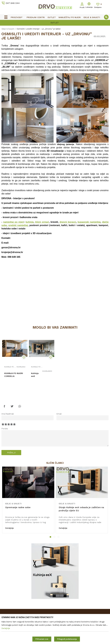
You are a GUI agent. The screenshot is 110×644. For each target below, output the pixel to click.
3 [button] (59, 537)
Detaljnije (9, 528)
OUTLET (55, 23)
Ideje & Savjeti (8, 29)
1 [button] (51, 537)
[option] (55, 22)
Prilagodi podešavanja (67, 639)
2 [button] (55, 537)
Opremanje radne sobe (18, 507)
